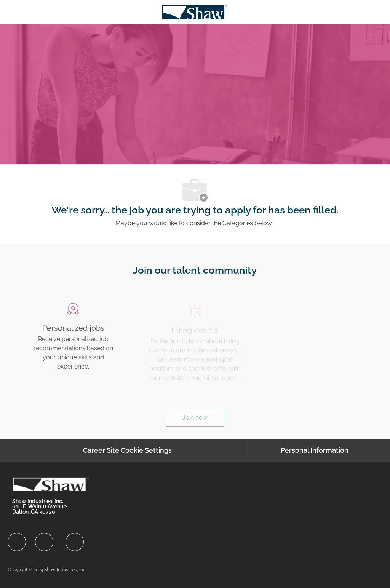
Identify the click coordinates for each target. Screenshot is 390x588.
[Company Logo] (194, 12)
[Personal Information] (315, 450)
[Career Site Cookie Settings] (127, 450)
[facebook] (17, 542)
